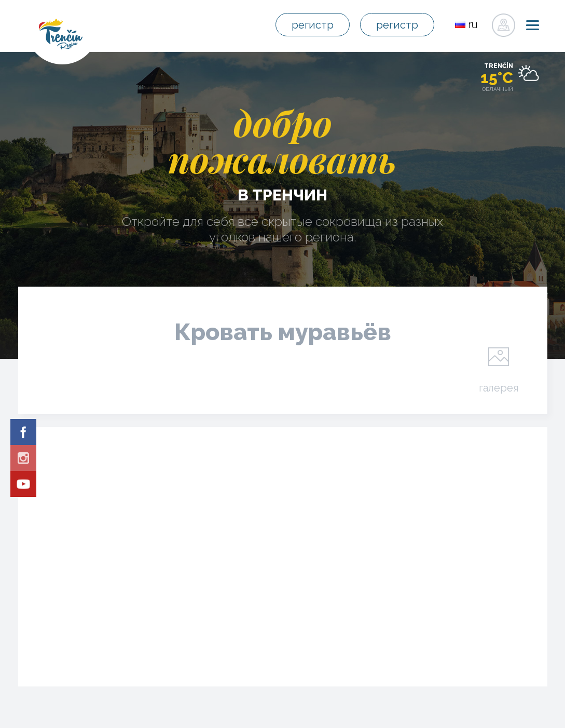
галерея (499, 387)
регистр (313, 25)
